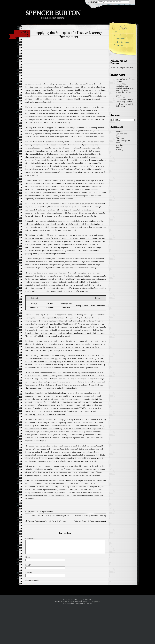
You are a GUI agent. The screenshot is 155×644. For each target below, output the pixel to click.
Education (77, 516)
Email (28, 565)
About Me (118, 35)
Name (28, 557)
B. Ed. (70, 516)
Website (29, 573)
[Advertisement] (123, 200)
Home (116, 32)
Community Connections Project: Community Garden (124, 99)
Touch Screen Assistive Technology (125, 105)
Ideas (118, 143)
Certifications (119, 38)
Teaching (103, 516)
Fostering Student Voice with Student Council (123, 93)
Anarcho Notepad (68, 602)
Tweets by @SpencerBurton (122, 68)
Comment (30, 539)
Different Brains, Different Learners (90, 521)
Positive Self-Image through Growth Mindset (46, 521)
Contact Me (118, 45)
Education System (123, 140)
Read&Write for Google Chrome (125, 80)
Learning (86, 516)
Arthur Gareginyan (92, 602)
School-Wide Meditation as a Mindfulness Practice (124, 86)
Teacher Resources (121, 42)
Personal (94, 516)
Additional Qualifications (121, 133)
